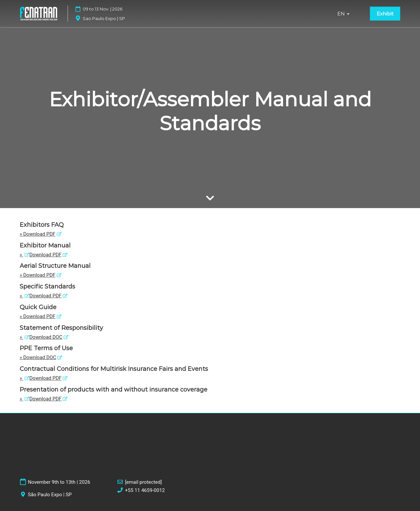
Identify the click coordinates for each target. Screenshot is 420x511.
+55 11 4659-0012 (145, 490)
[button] (385, 14)
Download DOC (46, 337)
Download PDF (39, 234)
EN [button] (343, 14)
